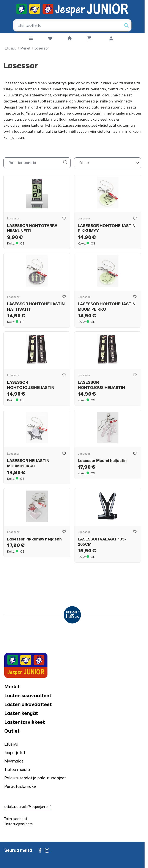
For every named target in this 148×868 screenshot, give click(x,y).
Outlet (12, 731)
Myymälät (14, 761)
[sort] (108, 163)
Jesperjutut (15, 753)
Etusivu (11, 48)
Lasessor (42, 48)
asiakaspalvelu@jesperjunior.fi (28, 807)
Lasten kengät (21, 713)
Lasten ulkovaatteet (28, 704)
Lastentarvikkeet (25, 722)
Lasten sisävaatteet (28, 695)
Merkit (25, 48)
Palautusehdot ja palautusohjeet (35, 778)
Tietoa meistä (17, 769)
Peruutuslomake (20, 786)
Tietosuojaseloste (19, 824)
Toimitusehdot (16, 819)
